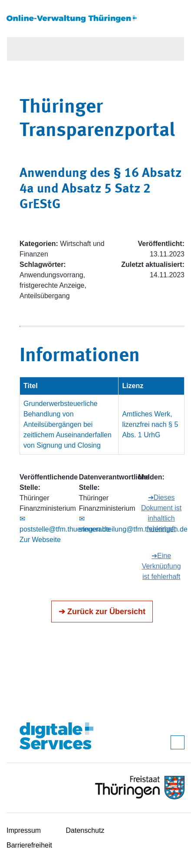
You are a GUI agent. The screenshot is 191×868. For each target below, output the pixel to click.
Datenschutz (85, 830)
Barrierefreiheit (29, 845)
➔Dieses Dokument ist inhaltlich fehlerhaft (161, 513)
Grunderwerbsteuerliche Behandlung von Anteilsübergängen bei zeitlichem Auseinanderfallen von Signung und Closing (68, 424)
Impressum (24, 830)
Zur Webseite (40, 540)
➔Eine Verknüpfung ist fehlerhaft (161, 566)
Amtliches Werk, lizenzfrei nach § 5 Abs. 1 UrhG (150, 424)
